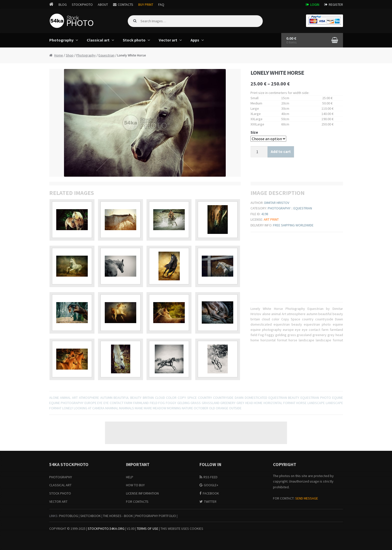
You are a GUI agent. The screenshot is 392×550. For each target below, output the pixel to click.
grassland (211, 403)
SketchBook (90, 516)
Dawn (239, 398)
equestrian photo (316, 398)
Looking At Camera (89, 408)
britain (148, 398)
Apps (195, 40)
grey (240, 403)
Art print (271, 219)
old (212, 408)
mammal (112, 408)
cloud (160, 398)
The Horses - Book (118, 516)
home (258, 403)
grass (196, 403)
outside (235, 408)
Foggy (171, 403)
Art (75, 398)
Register (336, 4)
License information (142, 493)
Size (254, 132)
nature (187, 408)
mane (139, 408)
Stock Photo (60, 493)
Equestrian (106, 55)
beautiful (121, 398)
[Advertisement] (196, 433)
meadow (159, 408)
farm (128, 403)
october (201, 408)
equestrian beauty (284, 398)
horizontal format (279, 403)
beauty (136, 398)
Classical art (98, 40)
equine (338, 398)
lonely (68, 408)
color (171, 398)
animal (65, 398)
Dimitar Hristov (277, 203)
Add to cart (281, 151)
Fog (161, 403)
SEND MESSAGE (307, 498)
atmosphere (89, 398)
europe (90, 403)
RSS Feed (210, 477)
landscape (316, 403)
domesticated (256, 398)
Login (315, 4)
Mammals (126, 408)
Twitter (210, 502)
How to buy (135, 485)
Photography (61, 40)
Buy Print (146, 4)
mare (148, 408)
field (154, 403)
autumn (106, 398)
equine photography (66, 403)
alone (54, 398)
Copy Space (187, 398)
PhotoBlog (68, 516)
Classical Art (60, 485)
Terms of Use (147, 529)
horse (301, 403)
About (103, 4)
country (205, 398)
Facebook (211, 493)
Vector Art (58, 502)
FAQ (161, 4)
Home (59, 55)
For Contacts (137, 502)
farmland (141, 403)
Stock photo (134, 40)
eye (100, 403)
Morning (174, 408)
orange (222, 408)
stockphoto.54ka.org (106, 529)
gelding (183, 403)
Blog (63, 4)
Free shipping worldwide (293, 225)
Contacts (125, 4)
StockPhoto (82, 4)
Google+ (211, 485)
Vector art (168, 40)
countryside (223, 398)
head (249, 403)
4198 (265, 214)
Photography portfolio (156, 516)
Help (130, 477)
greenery (228, 403)
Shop (70, 55)
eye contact (113, 403)
